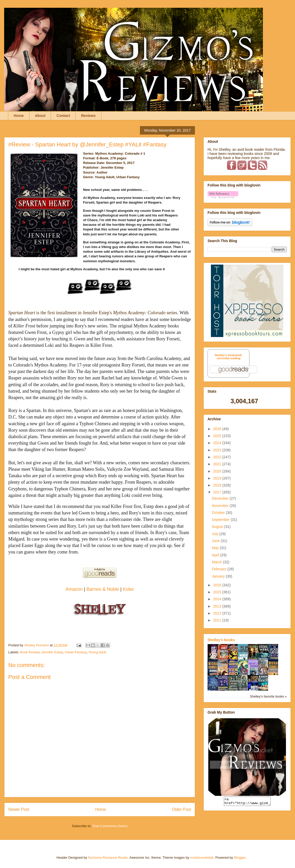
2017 (218, 492)
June (216, 541)
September (221, 520)
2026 (218, 429)
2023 (218, 450)
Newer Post (19, 809)
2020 (218, 471)
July (216, 534)
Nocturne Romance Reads (108, 858)
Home (19, 116)
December (221, 498)
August (218, 527)
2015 (218, 592)
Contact (63, 116)
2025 (218, 436)
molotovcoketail (202, 858)
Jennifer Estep (52, 652)
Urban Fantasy (76, 652)
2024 (218, 443)
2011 (218, 620)
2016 (218, 585)
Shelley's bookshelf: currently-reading (228, 357)
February (220, 569)
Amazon (75, 589)
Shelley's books (221, 640)
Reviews (88, 116)
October (219, 513)
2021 (218, 464)
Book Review (30, 652)
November (221, 506)
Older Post (181, 809)
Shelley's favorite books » (268, 697)
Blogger (240, 858)
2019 (218, 478)
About (40, 116)
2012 (218, 613)
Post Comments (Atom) (110, 826)
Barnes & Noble (103, 589)
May (216, 548)
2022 (218, 457)
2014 (218, 599)
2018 (218, 485)
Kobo (128, 589)
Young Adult (97, 652)
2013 (218, 606)
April (216, 555)
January (219, 576)
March (217, 562)
